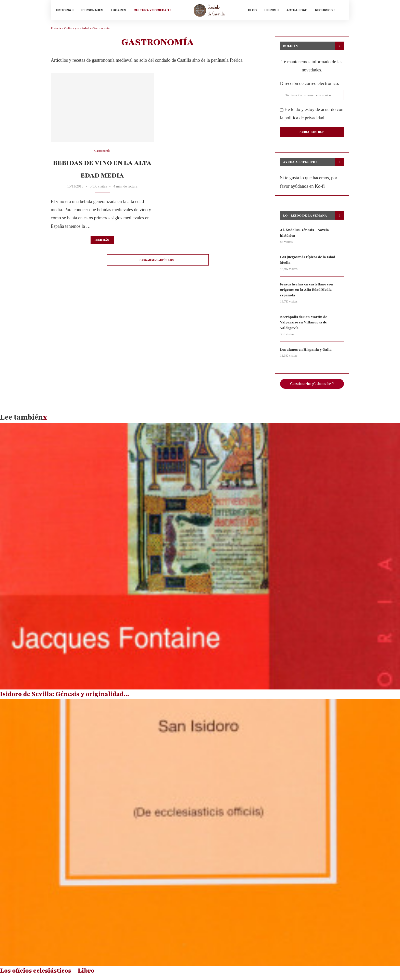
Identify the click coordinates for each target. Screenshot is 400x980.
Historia (64, 10)
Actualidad (297, 10)
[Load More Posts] (158, 262)
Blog (252, 10)
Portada (56, 31)
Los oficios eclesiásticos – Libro (47, 975)
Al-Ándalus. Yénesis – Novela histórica (305, 235)
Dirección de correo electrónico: (310, 86)
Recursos (324, 10)
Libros (270, 10)
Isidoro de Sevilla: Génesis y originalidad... (65, 699)
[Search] (342, 10)
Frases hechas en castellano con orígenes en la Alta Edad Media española (307, 293)
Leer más (102, 242)
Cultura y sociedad (151, 10)
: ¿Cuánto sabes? (312, 388)
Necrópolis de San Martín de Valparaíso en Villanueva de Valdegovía (304, 326)
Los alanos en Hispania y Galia (307, 354)
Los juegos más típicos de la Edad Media (309, 263)
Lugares (119, 10)
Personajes (92, 10)
